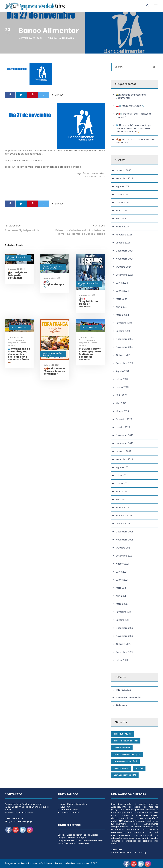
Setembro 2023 (124, 363)
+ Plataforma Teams (68, 810)
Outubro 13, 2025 (87, 295)
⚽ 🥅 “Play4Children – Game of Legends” (89, 303)
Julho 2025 (122, 195)
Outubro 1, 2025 (86, 337)
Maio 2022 (122, 492)
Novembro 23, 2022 (31, 38)
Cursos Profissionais (52, 266)
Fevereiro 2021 (124, 612)
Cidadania (54, 38)
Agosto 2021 (122, 564)
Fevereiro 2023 (124, 419)
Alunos (10, 257)
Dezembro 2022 (125, 435)
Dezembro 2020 (125, 628)
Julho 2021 (122, 572)
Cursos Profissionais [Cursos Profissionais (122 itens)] (127, 755)
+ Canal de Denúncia (68, 813)
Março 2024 (123, 315)
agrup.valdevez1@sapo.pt (20, 821)
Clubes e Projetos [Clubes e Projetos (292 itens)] (126, 741)
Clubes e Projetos (16, 341)
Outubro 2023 (124, 355)
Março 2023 (122, 411)
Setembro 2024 (125, 275)
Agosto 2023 (123, 371)
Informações (21, 257)
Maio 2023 (122, 395)
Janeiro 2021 (123, 620)
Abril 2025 (121, 219)
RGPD (94, 863)
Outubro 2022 (124, 451)
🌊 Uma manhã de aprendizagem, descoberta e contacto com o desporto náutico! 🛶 (19, 355)
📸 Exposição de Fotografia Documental (18, 275)
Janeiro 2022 (123, 524)
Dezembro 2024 (125, 251)
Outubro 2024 (124, 267)
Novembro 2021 (124, 540)
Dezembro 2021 (124, 532)
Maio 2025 (122, 211)
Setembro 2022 (124, 459)
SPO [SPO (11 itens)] (139, 768)
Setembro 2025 (124, 178)
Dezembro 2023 (125, 339)
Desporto (15, 327)
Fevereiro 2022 (124, 516)
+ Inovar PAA (64, 807)
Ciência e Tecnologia (128, 698)
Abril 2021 (121, 596)
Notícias (68, 38)
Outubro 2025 (124, 170)
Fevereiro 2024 (124, 323)
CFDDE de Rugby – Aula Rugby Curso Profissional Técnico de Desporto (90, 354)
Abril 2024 (121, 307)
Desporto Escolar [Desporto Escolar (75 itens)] (125, 761)
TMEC (54, 268)
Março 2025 (122, 227)
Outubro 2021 (123, 548)
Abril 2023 (121, 403)
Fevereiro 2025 (124, 235)
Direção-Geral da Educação (72, 838)
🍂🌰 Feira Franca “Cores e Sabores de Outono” (54, 371)
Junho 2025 (122, 203)
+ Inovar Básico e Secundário (72, 804)
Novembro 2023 (125, 347)
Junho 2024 (122, 291)
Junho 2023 (122, 387)
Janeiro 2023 (123, 427)
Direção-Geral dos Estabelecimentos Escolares (81, 841)
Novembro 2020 (125, 636)
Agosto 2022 (123, 467)
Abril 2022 (121, 500)
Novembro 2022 (125, 443)
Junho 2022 (122, 483)
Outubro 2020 (124, 644)
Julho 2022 (122, 475)
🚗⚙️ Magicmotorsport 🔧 (54, 284)
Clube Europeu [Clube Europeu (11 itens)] (123, 734)
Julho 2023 (122, 379)
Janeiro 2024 (123, 331)
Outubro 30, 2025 (16, 269)
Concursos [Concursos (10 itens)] (122, 748)
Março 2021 (122, 604)
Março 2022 (122, 508)
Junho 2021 (122, 580)
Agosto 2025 (123, 187)
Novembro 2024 (125, 259)
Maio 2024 (122, 299)
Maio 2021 (121, 588)
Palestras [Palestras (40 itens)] (121, 768)
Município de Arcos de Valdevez (73, 843)
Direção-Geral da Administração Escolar (78, 835)
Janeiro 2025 (123, 243)
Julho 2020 (122, 660)
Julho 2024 (122, 283)
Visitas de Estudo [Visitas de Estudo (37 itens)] (125, 775)
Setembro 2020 (124, 652)
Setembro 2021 (124, 556)
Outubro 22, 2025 (52, 278)
